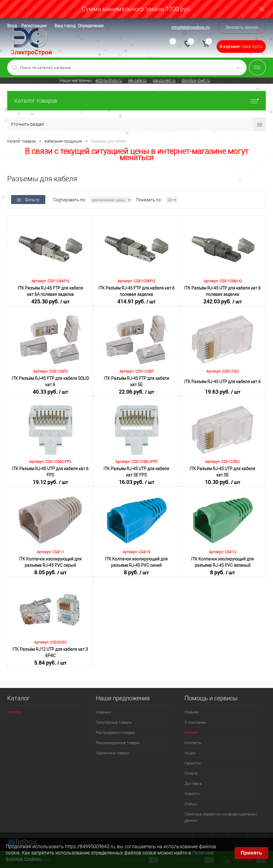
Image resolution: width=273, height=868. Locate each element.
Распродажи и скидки (115, 733)
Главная (192, 712)
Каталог (14, 712)
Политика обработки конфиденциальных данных (221, 817)
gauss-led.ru (164, 80)
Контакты (193, 743)
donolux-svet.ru (196, 80)
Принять (251, 853)
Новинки (103, 712)
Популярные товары (114, 722)
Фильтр (28, 200)
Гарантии (193, 763)
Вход (12, 26)
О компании (195, 722)
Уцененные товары (113, 753)
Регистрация (34, 26)
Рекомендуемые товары (118, 743)
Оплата (191, 773)
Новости (192, 794)
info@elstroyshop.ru (190, 27)
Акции (190, 753)
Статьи (191, 804)
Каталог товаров (136, 101)
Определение (91, 26)
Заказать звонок (242, 27)
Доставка (193, 784)
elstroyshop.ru (109, 80)
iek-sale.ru (137, 80)
